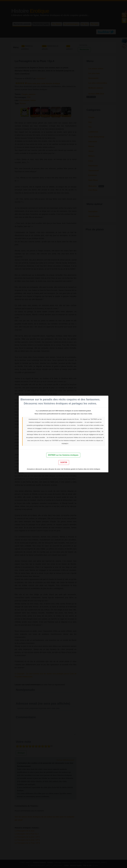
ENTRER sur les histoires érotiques (63, 455)
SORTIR (64, 462)
